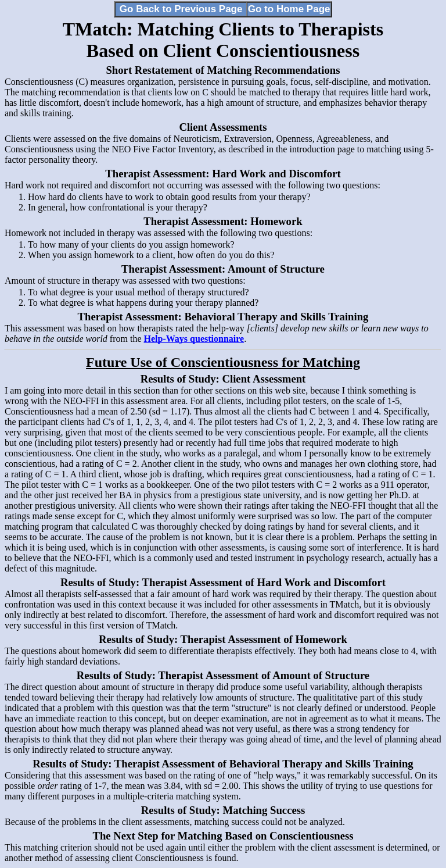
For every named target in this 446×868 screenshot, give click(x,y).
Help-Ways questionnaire (194, 339)
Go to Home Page (289, 9)
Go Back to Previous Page (181, 9)
